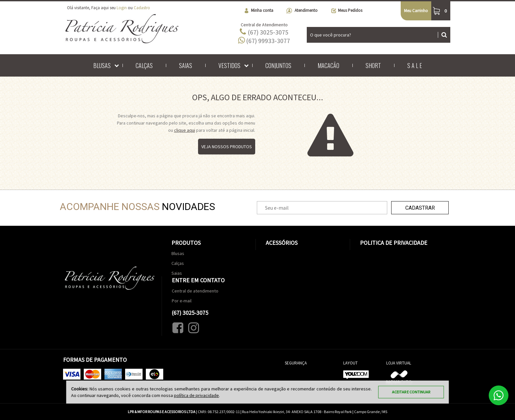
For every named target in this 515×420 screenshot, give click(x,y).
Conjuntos (278, 65)
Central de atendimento (195, 291)
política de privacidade (197, 395)
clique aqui (185, 130)
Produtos (186, 243)
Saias (186, 65)
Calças (144, 65)
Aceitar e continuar (411, 392)
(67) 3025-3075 (264, 32)
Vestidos (229, 65)
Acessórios (282, 243)
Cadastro (142, 8)
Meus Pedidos (347, 11)
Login (122, 8)
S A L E (415, 65)
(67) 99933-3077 (264, 40)
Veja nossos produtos (227, 147)
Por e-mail (182, 301)
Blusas (102, 65)
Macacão (328, 65)
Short (373, 65)
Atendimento (302, 11)
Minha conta (258, 11)
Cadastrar (420, 208)
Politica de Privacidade (394, 243)
